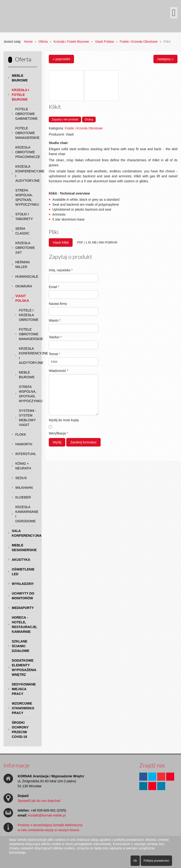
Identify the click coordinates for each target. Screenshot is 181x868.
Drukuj (89, 119)
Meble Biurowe (20, 78)
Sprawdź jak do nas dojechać (39, 801)
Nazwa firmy (58, 304)
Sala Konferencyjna (24, 533)
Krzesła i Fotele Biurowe (20, 95)
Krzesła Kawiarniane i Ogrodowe (26, 514)
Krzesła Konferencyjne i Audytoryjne (26, 174)
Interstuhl (26, 454)
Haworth (24, 444)
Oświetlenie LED (23, 572)
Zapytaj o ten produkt (65, 119)
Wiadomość (58, 371)
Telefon (55, 337)
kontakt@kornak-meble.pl (47, 815)
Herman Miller (23, 264)
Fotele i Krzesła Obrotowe (28, 315)
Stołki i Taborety (24, 217)
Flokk (21, 434)
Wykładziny (23, 584)
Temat (54, 354)
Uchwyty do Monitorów (23, 596)
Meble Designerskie (24, 548)
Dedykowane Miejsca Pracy (24, 689)
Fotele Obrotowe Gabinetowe (26, 114)
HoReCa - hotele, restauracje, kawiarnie (24, 625)
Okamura (24, 286)
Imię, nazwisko (61, 270)
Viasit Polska (22, 298)
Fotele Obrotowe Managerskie (26, 133)
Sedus (21, 478)
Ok (135, 861)
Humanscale (26, 277)
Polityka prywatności (156, 861)
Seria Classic (22, 231)
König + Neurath (23, 466)
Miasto (55, 320)
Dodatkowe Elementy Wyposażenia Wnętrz (24, 668)
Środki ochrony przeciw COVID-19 (20, 730)
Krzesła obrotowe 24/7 (25, 248)
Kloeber (23, 497)
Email (54, 287)
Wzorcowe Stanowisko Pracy (23, 708)
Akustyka (21, 560)
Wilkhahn (24, 488)
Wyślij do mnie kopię (64, 420)
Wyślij (57, 442)
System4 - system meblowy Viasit (28, 418)
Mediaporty (23, 608)
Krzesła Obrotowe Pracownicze (26, 152)
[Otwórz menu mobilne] (174, 13)
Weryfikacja (58, 433)
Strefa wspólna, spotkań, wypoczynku (26, 197)
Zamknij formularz (83, 442)
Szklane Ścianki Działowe (21, 646)
